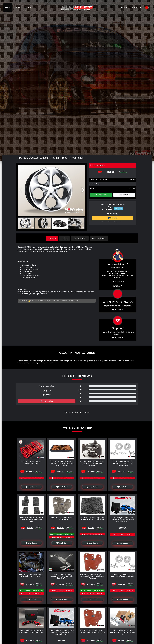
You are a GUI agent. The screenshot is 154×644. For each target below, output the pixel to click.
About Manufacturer (99, 238)
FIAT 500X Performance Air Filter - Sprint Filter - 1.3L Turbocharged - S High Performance (62, 463)
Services (18, 8)
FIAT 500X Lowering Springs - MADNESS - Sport (31, 462)
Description (52, 238)
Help (124, 8)
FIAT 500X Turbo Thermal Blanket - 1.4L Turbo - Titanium (62, 518)
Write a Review (47, 401)
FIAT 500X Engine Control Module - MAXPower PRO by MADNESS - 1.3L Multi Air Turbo (62, 632)
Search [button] (133, 8)
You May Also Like (80, 238)
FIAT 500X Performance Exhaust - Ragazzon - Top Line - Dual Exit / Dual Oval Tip (62, 576)
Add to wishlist (124, 195)
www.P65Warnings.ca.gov (70, 301)
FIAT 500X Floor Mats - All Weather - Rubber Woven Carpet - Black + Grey (31, 519)
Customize (30, 8)
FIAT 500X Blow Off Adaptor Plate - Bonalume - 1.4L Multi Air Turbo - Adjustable (92, 463)
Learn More (118, 209)
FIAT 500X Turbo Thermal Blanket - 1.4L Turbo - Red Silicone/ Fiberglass (92, 631)
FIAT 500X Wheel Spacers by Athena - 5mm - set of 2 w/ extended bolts (123, 632)
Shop (8, 8)
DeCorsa (132, 188)
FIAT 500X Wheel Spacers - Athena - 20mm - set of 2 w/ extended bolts (123, 575)
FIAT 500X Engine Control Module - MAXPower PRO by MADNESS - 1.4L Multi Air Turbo (123, 519)
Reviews (65, 238)
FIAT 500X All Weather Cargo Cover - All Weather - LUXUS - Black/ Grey (92, 518)
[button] (83, 190)
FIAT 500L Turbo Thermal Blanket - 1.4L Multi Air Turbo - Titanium (31, 575)
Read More (118, 309)
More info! (132, 180)
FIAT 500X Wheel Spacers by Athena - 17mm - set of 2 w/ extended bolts (123, 463)
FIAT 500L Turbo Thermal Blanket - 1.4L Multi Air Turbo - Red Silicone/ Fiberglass (92, 576)
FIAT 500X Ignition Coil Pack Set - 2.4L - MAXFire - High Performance (31, 631)
